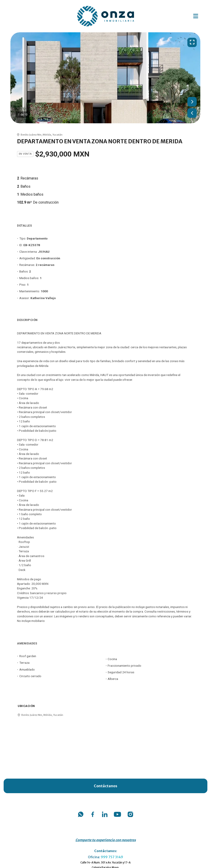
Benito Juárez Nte (31, 135)
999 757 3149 (112, 857)
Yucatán (57, 135)
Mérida (47, 135)
